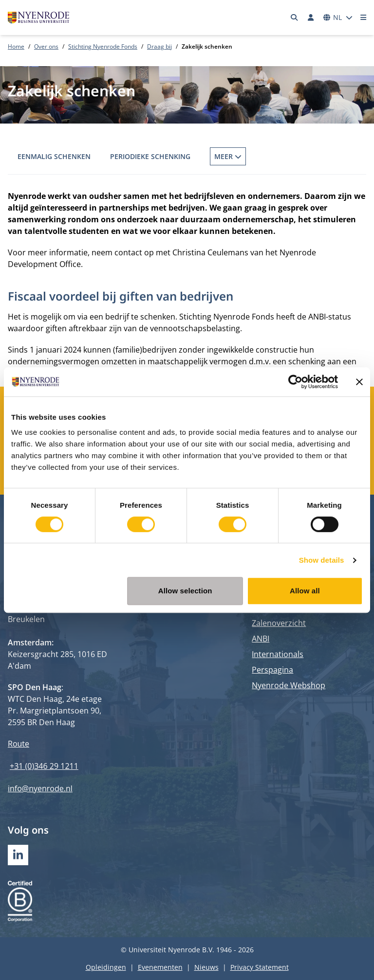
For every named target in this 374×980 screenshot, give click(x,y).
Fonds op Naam (238, 156)
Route (19, 744)
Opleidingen (106, 967)
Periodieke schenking (150, 156)
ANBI (261, 639)
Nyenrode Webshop (289, 685)
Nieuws (206, 967)
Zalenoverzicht (279, 623)
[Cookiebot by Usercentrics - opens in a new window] (295, 382)
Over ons (46, 46)
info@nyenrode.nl (40, 788)
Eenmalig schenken (54, 156)
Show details (322, 560)
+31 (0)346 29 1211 (44, 766)
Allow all (305, 591)
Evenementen (160, 967)
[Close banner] (359, 382)
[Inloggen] (311, 18)
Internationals (278, 654)
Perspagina (272, 670)
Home (16, 46)
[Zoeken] (295, 18)
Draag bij (159, 46)
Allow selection (185, 591)
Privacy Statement (260, 967)
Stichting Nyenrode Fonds (103, 46)
